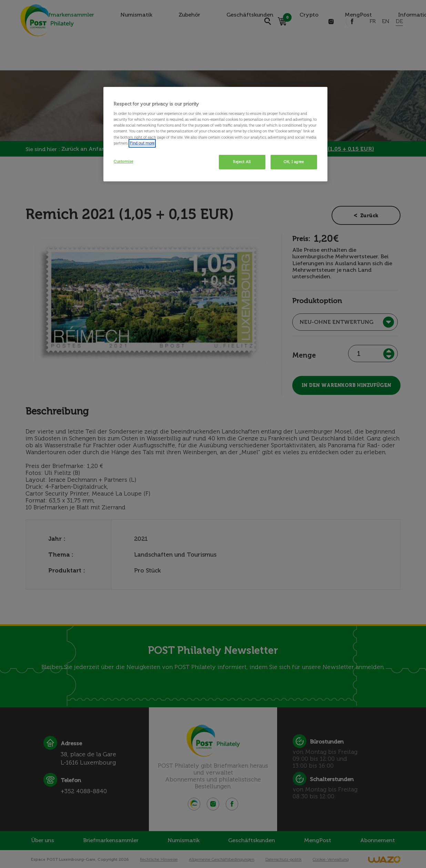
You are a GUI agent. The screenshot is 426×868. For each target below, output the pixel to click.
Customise (123, 161)
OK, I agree (294, 162)
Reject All (242, 162)
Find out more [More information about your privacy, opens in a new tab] (142, 143)
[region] (215, 134)
